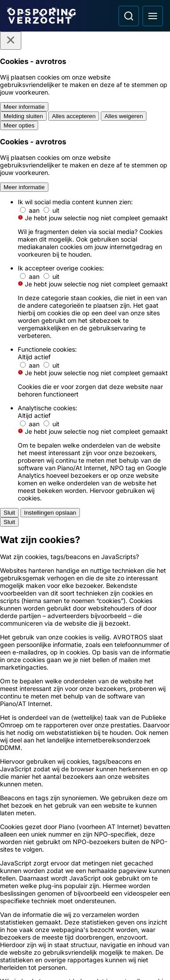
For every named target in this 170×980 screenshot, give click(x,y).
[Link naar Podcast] (85, 732)
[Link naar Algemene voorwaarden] (85, 780)
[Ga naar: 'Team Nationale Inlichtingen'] (85, 611)
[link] (53, 284)
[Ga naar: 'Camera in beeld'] (85, 677)
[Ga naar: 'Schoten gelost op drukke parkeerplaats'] (85, 363)
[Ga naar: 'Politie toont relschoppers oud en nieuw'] (85, 482)
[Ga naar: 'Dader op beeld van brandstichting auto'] (85, 442)
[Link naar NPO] (101, 960)
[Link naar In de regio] (85, 748)
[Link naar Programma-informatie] (85, 764)
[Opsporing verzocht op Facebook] (16, 920)
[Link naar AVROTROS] (68, 960)
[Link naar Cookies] (85, 812)
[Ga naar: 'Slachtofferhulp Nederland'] (85, 644)
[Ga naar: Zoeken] (129, 16)
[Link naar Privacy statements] (85, 796)
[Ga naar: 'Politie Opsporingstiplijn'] (85, 546)
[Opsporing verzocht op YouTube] (62, 920)
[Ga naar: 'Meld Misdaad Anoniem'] (85, 579)
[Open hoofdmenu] (153, 16)
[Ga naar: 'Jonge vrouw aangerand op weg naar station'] (85, 403)
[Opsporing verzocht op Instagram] (39, 920)
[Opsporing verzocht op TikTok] (85, 920)
